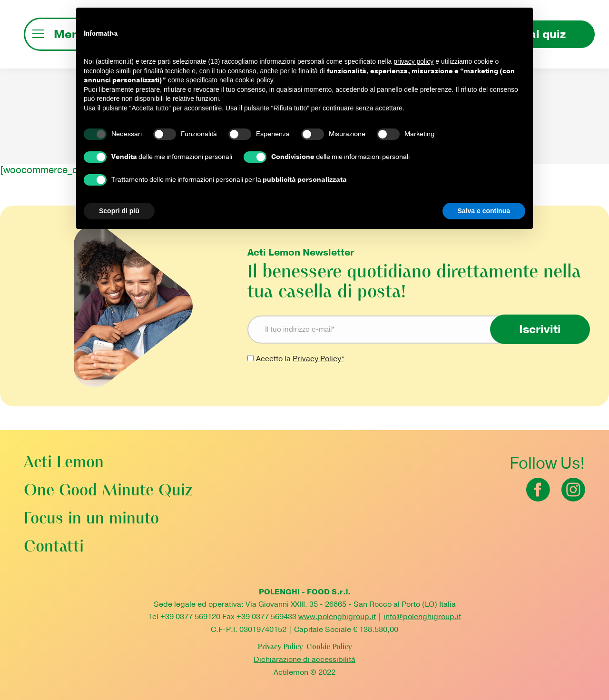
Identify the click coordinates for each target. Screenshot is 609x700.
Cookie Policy (329, 647)
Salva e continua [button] (484, 211)
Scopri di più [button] (119, 211)
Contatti (54, 547)
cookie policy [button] (254, 80)
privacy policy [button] (413, 61)
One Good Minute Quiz (108, 491)
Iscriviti (540, 329)
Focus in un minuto (91, 519)
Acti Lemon (64, 463)
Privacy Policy (280, 647)
